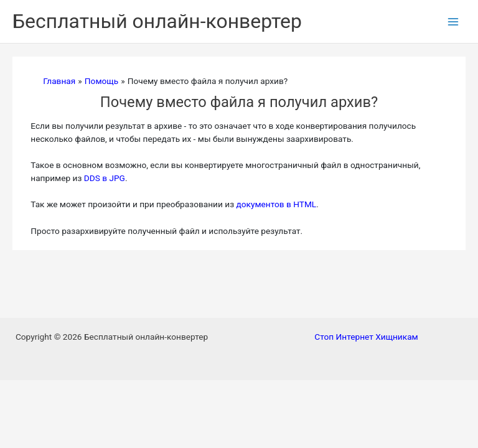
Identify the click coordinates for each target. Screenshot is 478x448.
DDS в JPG (105, 178)
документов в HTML (276, 204)
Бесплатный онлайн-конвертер (157, 21)
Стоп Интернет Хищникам (366, 337)
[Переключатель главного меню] (453, 21)
